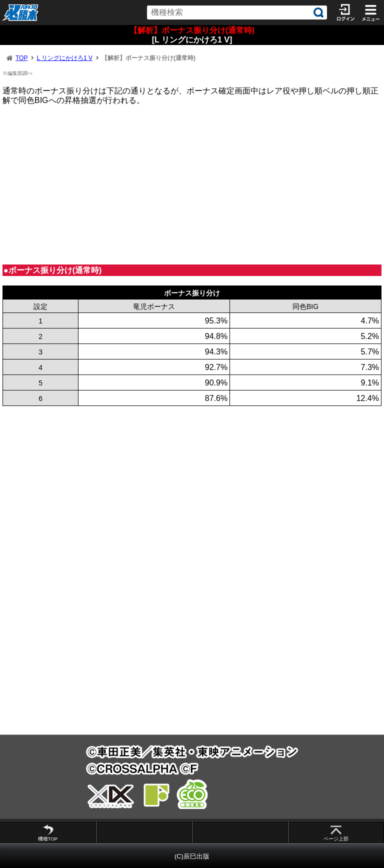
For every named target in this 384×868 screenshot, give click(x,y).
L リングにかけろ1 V (64, 58)
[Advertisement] (192, 184)
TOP (21, 58)
